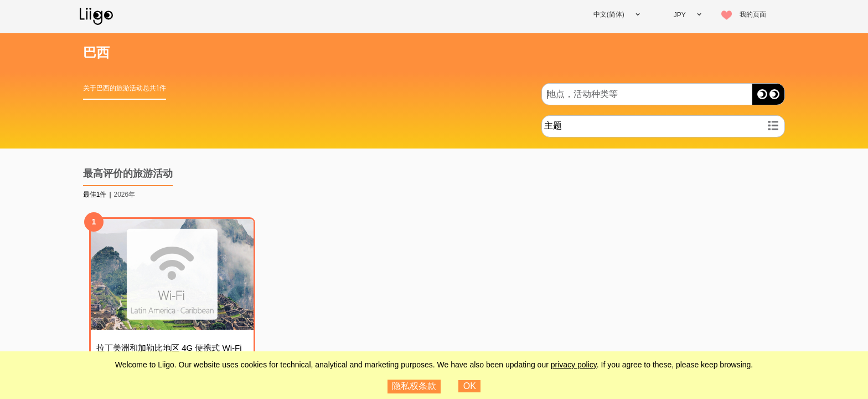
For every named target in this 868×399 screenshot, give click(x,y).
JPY (680, 15)
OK (470, 386)
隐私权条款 (414, 386)
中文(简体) (609, 14)
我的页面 (753, 14)
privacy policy (574, 365)
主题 (553, 126)
